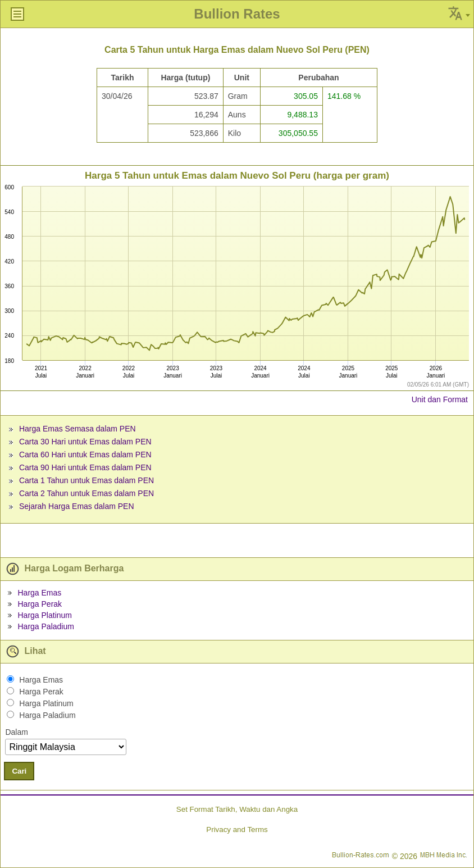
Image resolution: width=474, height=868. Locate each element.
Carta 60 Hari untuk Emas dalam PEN (85, 455)
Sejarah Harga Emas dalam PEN (77, 506)
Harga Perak (40, 604)
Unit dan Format (440, 399)
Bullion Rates (237, 14)
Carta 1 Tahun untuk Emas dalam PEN (86, 480)
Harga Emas (39, 593)
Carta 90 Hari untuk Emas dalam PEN (85, 467)
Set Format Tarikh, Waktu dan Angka (237, 809)
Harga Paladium (45, 626)
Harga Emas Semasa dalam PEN (78, 429)
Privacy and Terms (237, 830)
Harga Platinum (45, 615)
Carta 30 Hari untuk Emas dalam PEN (85, 442)
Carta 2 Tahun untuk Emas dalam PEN (86, 493)
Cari (19, 771)
